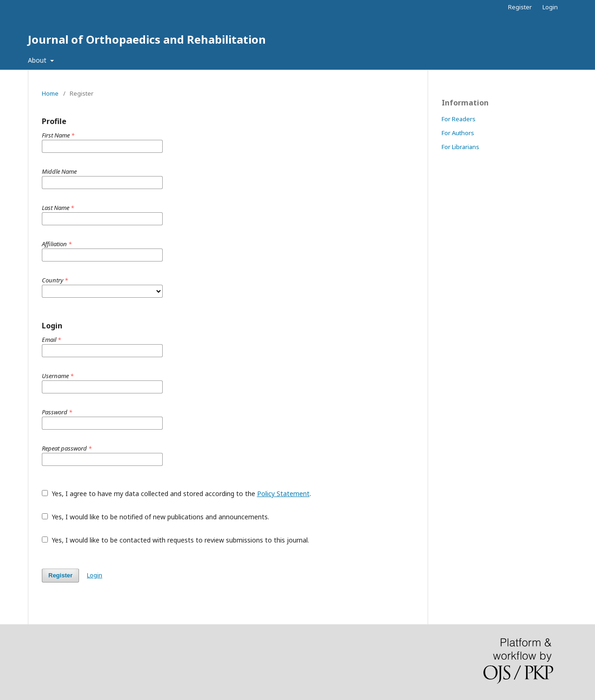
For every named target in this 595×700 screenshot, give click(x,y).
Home (50, 93)
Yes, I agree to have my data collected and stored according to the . (176, 494)
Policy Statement (283, 494)
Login (550, 7)
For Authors (458, 133)
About (38, 60)
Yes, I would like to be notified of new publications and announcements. (155, 517)
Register (520, 7)
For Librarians (460, 147)
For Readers (459, 119)
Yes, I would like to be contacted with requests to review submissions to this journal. (175, 540)
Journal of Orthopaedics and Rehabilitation (147, 39)
